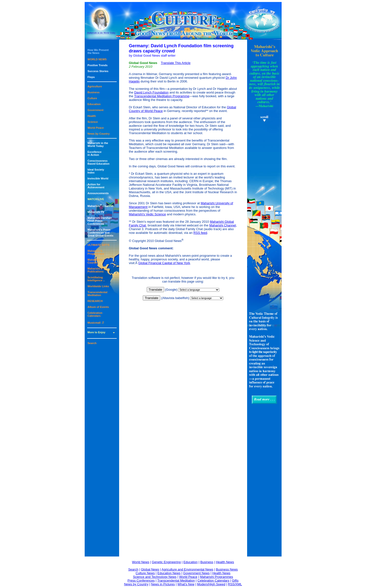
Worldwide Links (98, 286)
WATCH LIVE (96, 199)
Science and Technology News (155, 577)
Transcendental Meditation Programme (162, 96)
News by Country (99, 134)
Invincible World (98, 178)
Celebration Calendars (95, 314)
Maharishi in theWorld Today (98, 144)
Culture (92, 98)
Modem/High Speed (211, 584)
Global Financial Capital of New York (164, 263)
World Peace (96, 128)
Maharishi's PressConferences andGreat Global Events (101, 233)
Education (94, 104)
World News (141, 562)
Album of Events (98, 307)
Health (92, 116)
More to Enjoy (97, 332)
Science (93, 122)
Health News (225, 562)
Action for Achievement (96, 186)
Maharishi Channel (101, 206)
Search (92, 343)
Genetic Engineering (166, 562)
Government (96, 110)
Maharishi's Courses (95, 261)
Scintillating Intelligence (95, 279)
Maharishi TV (96, 212)
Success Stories (98, 71)
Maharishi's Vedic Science (148, 214)
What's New (186, 584)
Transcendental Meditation (98, 294)
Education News (169, 573)
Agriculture (95, 86)
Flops (91, 77)
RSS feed (200, 233)
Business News (227, 569)
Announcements (98, 193)
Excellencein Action (95, 153)
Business (94, 92)
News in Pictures (163, 584)
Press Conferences (141, 580)
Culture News (145, 573)
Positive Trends (98, 65)
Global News (150, 569)
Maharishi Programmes (216, 577)
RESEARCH (95, 301)
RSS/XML (235, 584)
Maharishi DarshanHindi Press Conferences (100, 221)
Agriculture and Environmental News (187, 569)
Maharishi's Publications (96, 270)
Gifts (235, 580)
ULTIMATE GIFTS (99, 245)
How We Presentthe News (98, 51)
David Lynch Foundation (151, 92)
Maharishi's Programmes (96, 252)
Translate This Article (176, 63)
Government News (196, 573)
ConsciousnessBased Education (99, 162)
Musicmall (96, 323)
